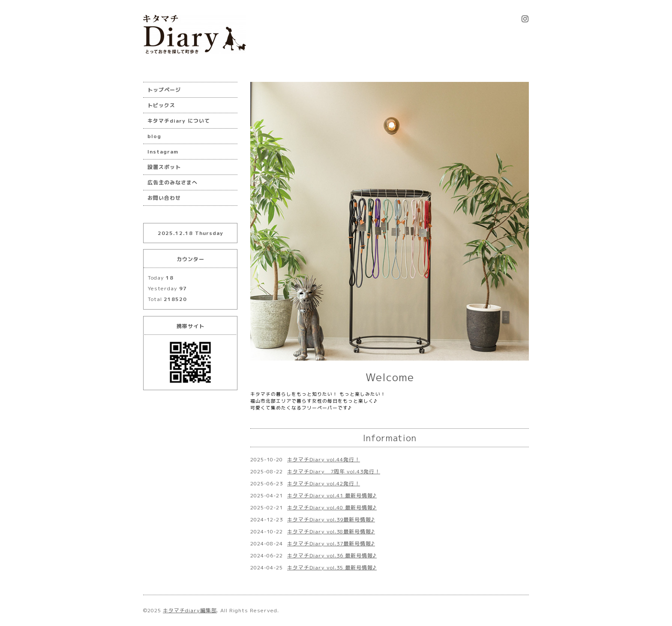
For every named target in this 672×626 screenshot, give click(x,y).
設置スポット (164, 167)
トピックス (161, 105)
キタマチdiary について (179, 121)
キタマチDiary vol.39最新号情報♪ (331, 519)
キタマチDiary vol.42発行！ (324, 483)
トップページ (164, 90)
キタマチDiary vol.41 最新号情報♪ (332, 495)
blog (154, 136)
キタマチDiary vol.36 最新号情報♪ (332, 555)
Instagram (163, 152)
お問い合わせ (164, 198)
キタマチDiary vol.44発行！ (324, 459)
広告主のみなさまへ (172, 182)
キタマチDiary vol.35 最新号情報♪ (332, 567)
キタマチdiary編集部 (190, 610)
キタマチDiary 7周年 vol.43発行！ (334, 471)
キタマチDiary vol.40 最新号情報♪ (332, 507)
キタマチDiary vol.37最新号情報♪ (331, 543)
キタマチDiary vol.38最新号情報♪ (331, 531)
